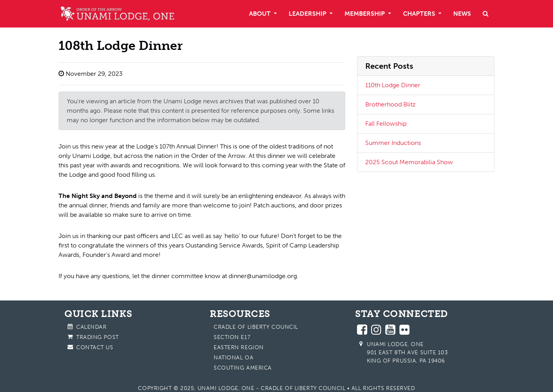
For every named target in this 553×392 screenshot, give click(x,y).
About (261, 14)
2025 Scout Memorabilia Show (409, 162)
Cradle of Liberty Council (256, 327)
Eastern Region (239, 347)
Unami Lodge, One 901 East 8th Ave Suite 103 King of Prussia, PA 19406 (407, 353)
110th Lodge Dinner (393, 85)
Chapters (420, 14)
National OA (233, 358)
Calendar (91, 327)
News (462, 14)
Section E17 (232, 337)
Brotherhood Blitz (390, 104)
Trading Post (98, 337)
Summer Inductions (393, 143)
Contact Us (95, 347)
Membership (365, 14)
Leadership (308, 14)
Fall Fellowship (386, 124)
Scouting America (243, 368)
